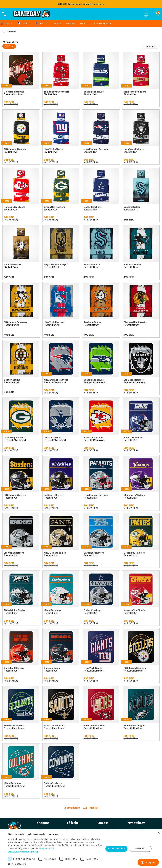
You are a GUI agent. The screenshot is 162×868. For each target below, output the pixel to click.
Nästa (94, 808)
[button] (55, 852)
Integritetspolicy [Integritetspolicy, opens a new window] (46, 848)
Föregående (72, 808)
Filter (9, 46)
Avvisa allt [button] (141, 849)
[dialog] (81, 849)
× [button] (158, 833)
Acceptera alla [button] (116, 849)
